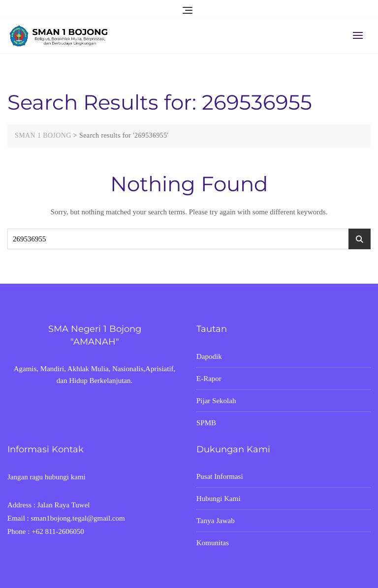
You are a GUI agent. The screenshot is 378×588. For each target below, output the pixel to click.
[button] (360, 35)
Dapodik (209, 356)
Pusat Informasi (220, 476)
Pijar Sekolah (216, 401)
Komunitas (213, 543)
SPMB (206, 423)
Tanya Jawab (216, 521)
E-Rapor (209, 379)
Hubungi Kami (219, 499)
